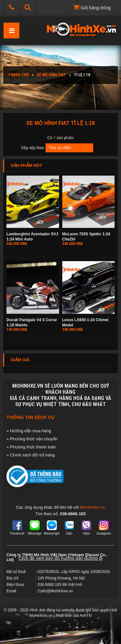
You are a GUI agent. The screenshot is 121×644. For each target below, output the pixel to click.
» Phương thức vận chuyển (32, 439)
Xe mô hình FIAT (51, 75)
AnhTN (86, 616)
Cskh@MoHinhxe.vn (55, 591)
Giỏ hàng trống (92, 7)
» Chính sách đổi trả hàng (30, 455)
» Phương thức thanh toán (31, 447)
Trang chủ (18, 75)
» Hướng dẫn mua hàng (29, 431)
